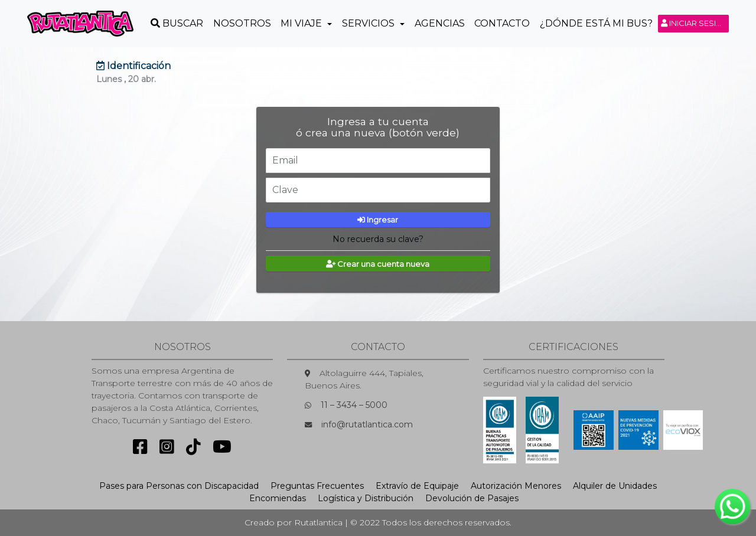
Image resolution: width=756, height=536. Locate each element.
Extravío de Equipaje (417, 486)
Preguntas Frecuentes (317, 486)
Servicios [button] (369, 23)
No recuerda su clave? (378, 239)
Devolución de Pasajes (472, 498)
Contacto (502, 23)
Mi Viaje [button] (302, 23)
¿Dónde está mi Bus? (596, 23)
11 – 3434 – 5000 (354, 405)
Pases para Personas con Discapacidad (179, 486)
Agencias (440, 23)
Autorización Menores (516, 486)
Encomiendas (278, 498)
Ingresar (378, 220)
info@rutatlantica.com (367, 424)
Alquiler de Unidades (615, 486)
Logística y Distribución (366, 498)
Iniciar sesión (695, 23)
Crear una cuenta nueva (378, 264)
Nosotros (242, 23)
